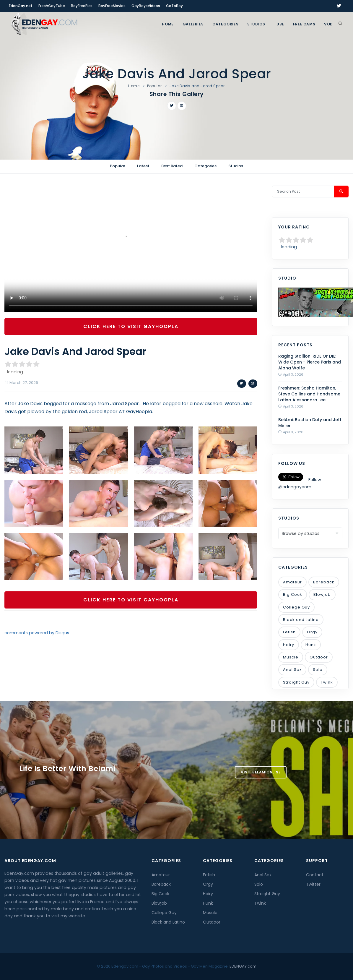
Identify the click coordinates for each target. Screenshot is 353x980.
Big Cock (293, 594)
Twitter (313, 884)
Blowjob (322, 594)
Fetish (289, 632)
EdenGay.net (21, 6)
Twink (327, 682)
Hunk (311, 645)
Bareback (324, 582)
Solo (318, 670)
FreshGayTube (52, 6)
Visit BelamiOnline (261, 772)
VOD (328, 24)
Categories (225, 24)
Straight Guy (296, 682)
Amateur (292, 582)
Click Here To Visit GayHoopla (131, 326)
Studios (256, 24)
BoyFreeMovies (112, 6)
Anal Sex (292, 670)
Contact (315, 875)
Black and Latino (301, 620)
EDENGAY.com (243, 966)
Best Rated (172, 166)
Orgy (312, 632)
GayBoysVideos (146, 6)
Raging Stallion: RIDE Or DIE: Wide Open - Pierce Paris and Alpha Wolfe (310, 362)
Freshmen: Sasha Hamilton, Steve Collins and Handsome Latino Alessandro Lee (309, 394)
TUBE (279, 24)
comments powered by (37, 633)
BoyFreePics (82, 6)
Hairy (289, 645)
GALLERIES (193, 24)
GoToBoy (174, 6)
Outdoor (319, 657)
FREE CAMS (304, 24)
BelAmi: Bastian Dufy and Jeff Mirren (310, 423)
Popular (154, 86)
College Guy (296, 607)
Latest (143, 166)
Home (168, 24)
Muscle (291, 657)
